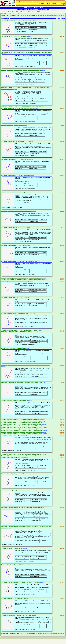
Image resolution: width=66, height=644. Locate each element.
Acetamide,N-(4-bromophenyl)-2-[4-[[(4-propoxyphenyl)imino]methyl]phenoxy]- (21, 426)
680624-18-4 (62, 454)
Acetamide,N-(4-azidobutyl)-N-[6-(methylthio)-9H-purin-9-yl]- (16, 314)
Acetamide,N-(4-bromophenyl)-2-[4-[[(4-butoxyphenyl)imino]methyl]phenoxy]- (21, 420)
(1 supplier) (43, 70)
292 (47, 15)
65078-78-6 (62, 565)
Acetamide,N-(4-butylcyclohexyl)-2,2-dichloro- (13, 490)
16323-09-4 (62, 548)
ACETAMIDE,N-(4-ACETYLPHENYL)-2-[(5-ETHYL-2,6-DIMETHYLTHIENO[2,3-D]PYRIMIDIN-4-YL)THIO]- (27, 52)
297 (57, 15)
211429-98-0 (62, 36)
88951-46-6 (62, 420)
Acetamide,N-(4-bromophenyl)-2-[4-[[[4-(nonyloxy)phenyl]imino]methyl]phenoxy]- (22, 430)
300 (63, 15)
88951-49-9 (62, 427)
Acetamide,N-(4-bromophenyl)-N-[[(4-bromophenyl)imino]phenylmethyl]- (19, 456)
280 (21, 15)
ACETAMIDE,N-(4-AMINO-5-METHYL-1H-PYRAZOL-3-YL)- (15, 175)
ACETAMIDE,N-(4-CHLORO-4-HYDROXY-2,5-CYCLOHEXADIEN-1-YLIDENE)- (20, 583)
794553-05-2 (62, 109)
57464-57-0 (62, 314)
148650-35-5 (62, 583)
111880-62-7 (62, 245)
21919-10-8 (62, 435)
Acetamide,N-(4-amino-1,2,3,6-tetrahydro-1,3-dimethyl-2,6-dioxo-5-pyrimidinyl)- (21, 70)
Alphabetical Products (28, 8)
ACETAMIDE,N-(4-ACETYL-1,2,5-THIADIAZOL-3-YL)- (14, 36)
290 (43, 15)
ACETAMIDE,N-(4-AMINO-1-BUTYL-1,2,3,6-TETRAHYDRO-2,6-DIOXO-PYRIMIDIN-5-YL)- (23, 107)
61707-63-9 (62, 330)
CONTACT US (46, 638)
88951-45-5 (62, 426)
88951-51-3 (62, 431)
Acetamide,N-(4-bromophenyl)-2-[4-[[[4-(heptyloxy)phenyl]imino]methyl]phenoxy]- (22, 427)
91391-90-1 (62, 228)
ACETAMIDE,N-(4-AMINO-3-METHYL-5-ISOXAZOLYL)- (15, 159)
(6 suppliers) (14, 89)
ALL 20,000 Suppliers (39, 8)
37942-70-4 (62, 457)
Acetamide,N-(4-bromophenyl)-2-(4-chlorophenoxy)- (14, 401)
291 (45, 15)
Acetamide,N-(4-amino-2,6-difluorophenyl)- (12, 125)
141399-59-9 (62, 365)
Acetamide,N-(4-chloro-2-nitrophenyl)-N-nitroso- (13, 565)
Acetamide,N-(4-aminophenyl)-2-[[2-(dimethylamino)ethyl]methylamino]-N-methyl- (22, 280)
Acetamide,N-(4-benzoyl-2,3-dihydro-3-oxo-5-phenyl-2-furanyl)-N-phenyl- (19, 330)
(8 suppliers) (31, 281)
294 (51, 15)
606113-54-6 (62, 52)
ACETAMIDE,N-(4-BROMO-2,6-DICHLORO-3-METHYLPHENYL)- (17, 332)
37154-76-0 (62, 615)
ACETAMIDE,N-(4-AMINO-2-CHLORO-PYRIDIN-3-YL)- (14, 142)
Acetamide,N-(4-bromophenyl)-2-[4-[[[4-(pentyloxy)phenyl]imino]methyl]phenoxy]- (22, 434)
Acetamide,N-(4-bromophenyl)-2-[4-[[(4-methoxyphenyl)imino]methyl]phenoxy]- (21, 424)
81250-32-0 (62, 107)
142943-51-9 (62, 88)
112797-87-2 (62, 456)
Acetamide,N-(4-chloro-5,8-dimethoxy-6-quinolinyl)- (14, 599)
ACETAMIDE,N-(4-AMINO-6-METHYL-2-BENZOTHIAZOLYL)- (16, 211)
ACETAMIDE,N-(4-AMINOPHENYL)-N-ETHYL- (12, 298)
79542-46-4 (62, 508)
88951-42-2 (62, 423)
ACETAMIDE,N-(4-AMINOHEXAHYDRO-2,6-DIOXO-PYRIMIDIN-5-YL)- (18, 261)
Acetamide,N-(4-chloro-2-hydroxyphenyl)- (12, 548)
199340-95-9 (62, 175)
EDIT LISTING (39, 638)
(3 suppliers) (28, 192)
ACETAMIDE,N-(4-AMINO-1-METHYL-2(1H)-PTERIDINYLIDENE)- (17, 108)
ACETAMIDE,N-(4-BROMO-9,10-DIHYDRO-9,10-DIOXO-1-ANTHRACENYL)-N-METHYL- (22, 383)
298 (59, 15)
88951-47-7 (62, 434)
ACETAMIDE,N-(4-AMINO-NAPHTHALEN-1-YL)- (13, 228)
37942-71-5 (62, 474)
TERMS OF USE (28, 638)
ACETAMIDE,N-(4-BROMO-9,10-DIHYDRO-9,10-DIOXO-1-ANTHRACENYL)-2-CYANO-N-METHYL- (25, 365)
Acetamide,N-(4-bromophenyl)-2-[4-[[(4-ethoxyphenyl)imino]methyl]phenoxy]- (21, 421)
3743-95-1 (63, 125)
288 (39, 15)
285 (32, 15)
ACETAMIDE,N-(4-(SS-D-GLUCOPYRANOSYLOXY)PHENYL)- (16, 20)
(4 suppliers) (34, 20)
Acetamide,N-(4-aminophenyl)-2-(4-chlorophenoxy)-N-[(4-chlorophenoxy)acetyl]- (21, 278)
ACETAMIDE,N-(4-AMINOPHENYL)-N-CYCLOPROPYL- (15, 281)
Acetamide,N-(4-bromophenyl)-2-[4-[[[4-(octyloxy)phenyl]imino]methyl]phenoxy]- (21, 432)
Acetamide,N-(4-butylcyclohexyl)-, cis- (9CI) (12, 457)
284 (30, 15)
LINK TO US (52, 638)
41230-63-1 (62, 159)
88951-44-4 (62, 421)
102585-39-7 (62, 490)
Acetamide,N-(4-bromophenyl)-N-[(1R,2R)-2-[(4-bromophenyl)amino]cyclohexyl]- (21, 454)
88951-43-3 (62, 424)
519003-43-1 (62, 211)
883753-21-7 (62, 142)
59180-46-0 (62, 527)
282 (26, 15)
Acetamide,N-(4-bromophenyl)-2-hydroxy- (12, 435)
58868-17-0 (62, 599)
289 (41, 15)
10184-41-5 (62, 70)
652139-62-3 (62, 280)
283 (28, 15)
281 (23, 15)
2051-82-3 (63, 298)
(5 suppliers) (30, 36)
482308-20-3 (62, 281)
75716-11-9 (62, 20)
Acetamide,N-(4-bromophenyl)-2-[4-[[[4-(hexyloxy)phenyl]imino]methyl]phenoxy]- (22, 429)
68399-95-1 (62, 332)
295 (53, 15)
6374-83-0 (63, 383)
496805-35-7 (62, 261)
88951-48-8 (62, 429)
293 (49, 15)
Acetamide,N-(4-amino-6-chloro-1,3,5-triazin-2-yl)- (14, 192)
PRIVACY (34, 638)
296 (55, 15)
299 (61, 15)
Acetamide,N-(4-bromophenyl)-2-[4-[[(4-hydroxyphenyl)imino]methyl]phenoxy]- (21, 423)
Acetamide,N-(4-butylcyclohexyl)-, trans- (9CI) (13, 474)
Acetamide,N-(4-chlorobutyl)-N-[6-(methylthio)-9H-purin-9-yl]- (16, 615)
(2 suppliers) (30, 401)
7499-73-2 (63, 349)
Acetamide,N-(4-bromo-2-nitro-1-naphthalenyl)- (13, 348)
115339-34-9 (62, 192)
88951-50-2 (62, 432)
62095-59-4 (62, 401)
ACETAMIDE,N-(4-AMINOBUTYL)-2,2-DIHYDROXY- (14, 245)
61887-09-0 (62, 278)
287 (37, 15)
